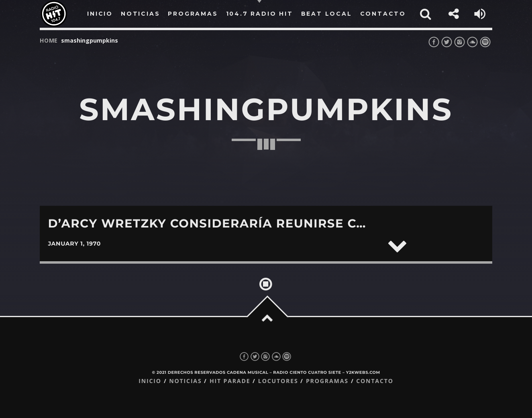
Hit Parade (230, 381)
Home (49, 40)
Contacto (375, 381)
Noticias (185, 381)
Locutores (278, 381)
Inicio (150, 381)
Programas (327, 381)
